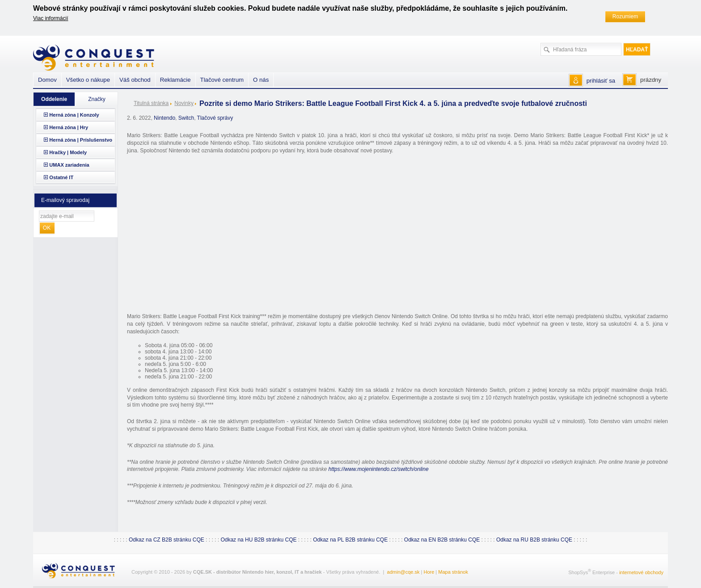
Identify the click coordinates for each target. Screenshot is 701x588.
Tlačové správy (215, 118)
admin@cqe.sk (403, 572)
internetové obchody (641, 572)
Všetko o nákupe (88, 80)
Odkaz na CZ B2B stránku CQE (167, 540)
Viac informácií (51, 18)
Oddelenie (54, 99)
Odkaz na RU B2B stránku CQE (534, 540)
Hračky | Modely (68, 152)
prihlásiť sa (601, 81)
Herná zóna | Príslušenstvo (81, 140)
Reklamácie (175, 80)
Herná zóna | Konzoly (74, 115)
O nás (261, 80)
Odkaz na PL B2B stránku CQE (350, 540)
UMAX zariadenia (69, 165)
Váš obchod (135, 80)
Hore (429, 572)
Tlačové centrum (222, 80)
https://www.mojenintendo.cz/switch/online (378, 469)
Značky (97, 99)
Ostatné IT (61, 177)
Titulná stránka (151, 103)
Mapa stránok (453, 572)
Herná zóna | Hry (69, 127)
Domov (47, 80)
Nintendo (165, 118)
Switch (186, 118)
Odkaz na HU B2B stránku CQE (258, 540)
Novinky (184, 103)
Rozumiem (625, 17)
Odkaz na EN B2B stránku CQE (442, 540)
